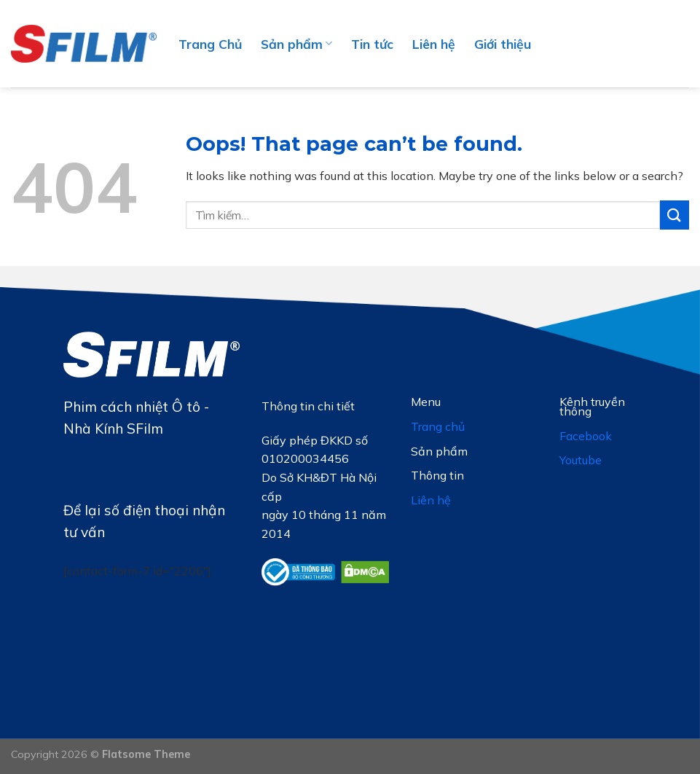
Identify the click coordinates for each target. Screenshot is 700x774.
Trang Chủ (210, 44)
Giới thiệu (503, 44)
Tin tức (372, 44)
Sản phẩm (296, 44)
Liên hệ (434, 44)
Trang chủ (438, 426)
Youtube (581, 460)
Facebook (586, 436)
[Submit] (675, 215)
